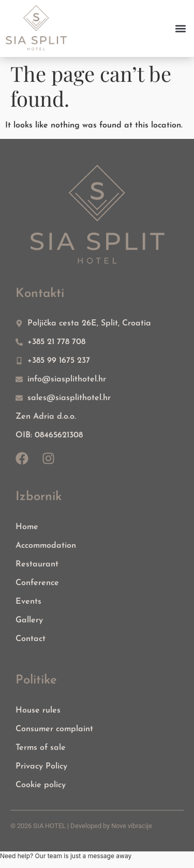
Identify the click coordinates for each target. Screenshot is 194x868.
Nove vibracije (132, 826)
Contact (31, 639)
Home (27, 527)
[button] (180, 28)
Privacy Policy (41, 766)
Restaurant (37, 564)
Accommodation (46, 546)
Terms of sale (41, 748)
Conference (37, 583)
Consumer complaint (54, 729)
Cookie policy (41, 785)
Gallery (29, 620)
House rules (38, 710)
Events (28, 602)
